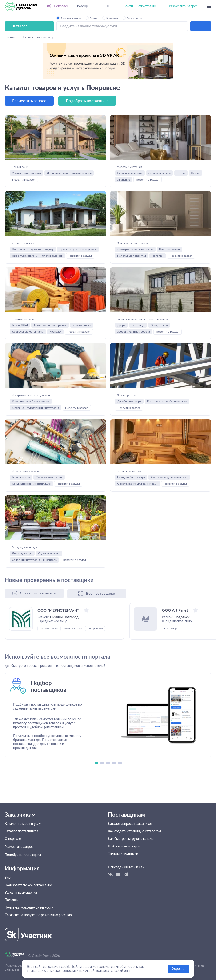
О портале (13, 850)
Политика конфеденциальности (29, 921)
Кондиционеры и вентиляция (31, 505)
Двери (121, 327)
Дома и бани (26, 138)
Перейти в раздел (24, 154)
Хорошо (178, 969)
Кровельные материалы (28, 327)
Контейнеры (171, 660)
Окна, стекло (159, 327)
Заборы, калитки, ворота (134, 333)
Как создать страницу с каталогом (134, 842)
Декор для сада (22, 585)
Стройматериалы (33, 310)
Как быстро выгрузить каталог (131, 850)
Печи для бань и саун (131, 499)
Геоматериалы (82, 320)
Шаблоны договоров (124, 858)
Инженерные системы (40, 489)
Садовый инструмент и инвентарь (34, 591)
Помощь (82, 7)
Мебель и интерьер (141, 138)
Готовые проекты (33, 224)
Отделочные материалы (147, 224)
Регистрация (147, 7)
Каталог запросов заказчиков (130, 834)
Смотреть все (95, 660)
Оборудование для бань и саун (137, 505)
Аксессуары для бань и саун (169, 499)
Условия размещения (21, 905)
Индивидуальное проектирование (69, 148)
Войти (128, 7)
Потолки (158, 240)
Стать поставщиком (38, 625)
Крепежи (55, 327)
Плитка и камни (169, 234)
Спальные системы (130, 148)
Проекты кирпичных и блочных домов (37, 240)
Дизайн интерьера (129, 413)
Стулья (196, 148)
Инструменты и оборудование (50, 403)
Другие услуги (134, 403)
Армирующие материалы (50, 320)
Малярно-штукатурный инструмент (36, 419)
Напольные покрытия (132, 240)
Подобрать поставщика (87, 66)
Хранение (124, 154)
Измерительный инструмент (31, 413)
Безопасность (21, 499)
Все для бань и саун (141, 489)
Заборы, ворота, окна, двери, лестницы (153, 314)
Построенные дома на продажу (33, 234)
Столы (181, 148)
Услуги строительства (26, 148)
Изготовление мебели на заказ (167, 413)
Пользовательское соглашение (28, 897)
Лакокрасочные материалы (135, 234)
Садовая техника (49, 585)
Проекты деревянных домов (78, 234)
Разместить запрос (183, 7)
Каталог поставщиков (21, 842)
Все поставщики (102, 625)
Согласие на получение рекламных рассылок (39, 929)
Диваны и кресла (159, 148)
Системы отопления (49, 499)
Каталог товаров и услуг (23, 834)
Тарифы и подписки (123, 866)
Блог (8, 889)
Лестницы (138, 327)
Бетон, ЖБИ (20, 320)
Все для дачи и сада (36, 575)
